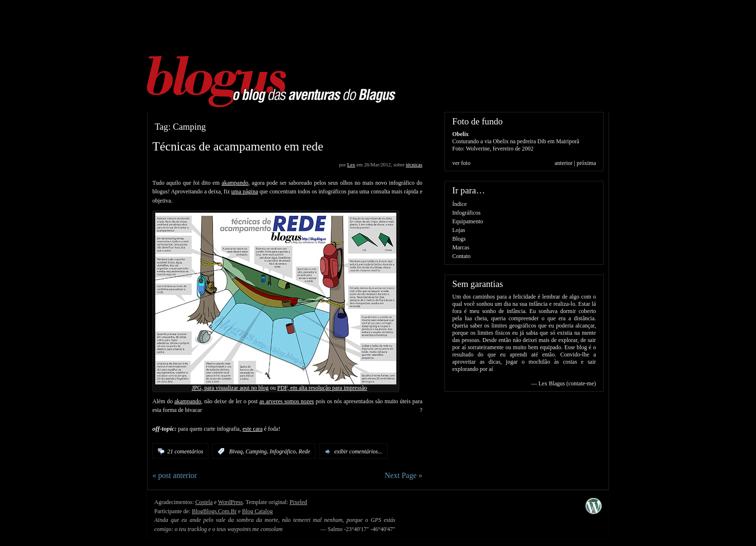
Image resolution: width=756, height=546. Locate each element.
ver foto (461, 163)
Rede (304, 451)
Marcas (461, 247)
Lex (351, 165)
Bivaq (236, 451)
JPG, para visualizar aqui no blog (230, 388)
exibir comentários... (358, 451)
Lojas (459, 230)
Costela (204, 502)
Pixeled (298, 502)
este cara (253, 429)
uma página (245, 191)
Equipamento (468, 221)
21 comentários (185, 451)
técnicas (414, 165)
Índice (459, 204)
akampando (235, 183)
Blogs (459, 239)
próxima (586, 163)
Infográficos (466, 213)
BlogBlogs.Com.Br (214, 511)
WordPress (230, 502)
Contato (461, 256)
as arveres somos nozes (287, 401)
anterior (563, 163)
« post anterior (175, 475)
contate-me (581, 383)
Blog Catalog (257, 511)
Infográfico (283, 451)
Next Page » (404, 475)
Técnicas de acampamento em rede (238, 146)
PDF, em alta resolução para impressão (322, 388)
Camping (256, 451)
